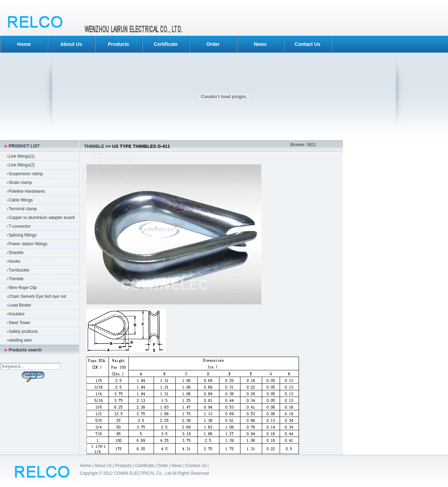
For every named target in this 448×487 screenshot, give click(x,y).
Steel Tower (19, 323)
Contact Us (308, 44)
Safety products (23, 331)
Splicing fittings (22, 235)
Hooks (14, 261)
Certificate (166, 44)
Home (24, 44)
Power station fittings (28, 244)
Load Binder (20, 305)
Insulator (16, 314)
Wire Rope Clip (23, 288)
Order (213, 44)
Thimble (16, 279)
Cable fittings (20, 200)
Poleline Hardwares (27, 191)
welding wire (20, 340)
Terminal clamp (23, 209)
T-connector (19, 226)
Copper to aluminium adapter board (41, 218)
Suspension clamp (26, 174)
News (260, 44)
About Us (71, 44)
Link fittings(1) (22, 156)
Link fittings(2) (22, 165)
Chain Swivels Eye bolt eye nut (37, 296)
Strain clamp (20, 183)
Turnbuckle (19, 270)
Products (118, 44)
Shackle (16, 253)
